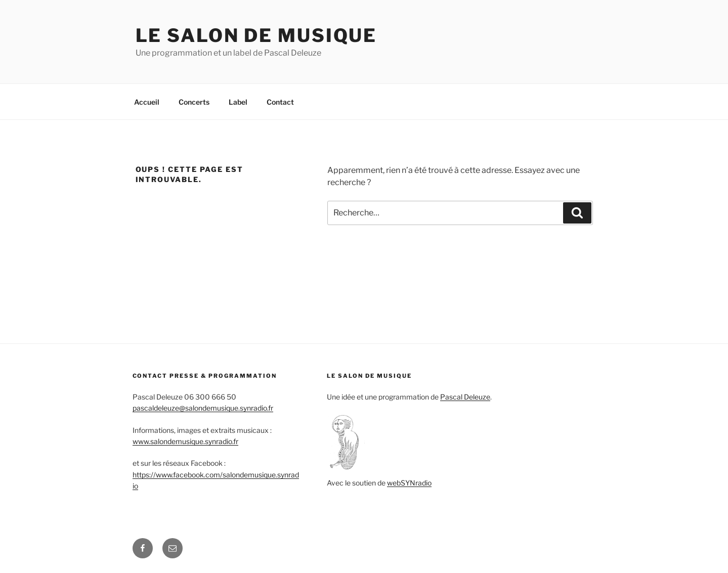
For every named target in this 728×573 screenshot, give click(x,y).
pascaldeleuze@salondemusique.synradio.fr (203, 408)
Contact (280, 102)
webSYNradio (409, 483)
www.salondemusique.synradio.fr (185, 441)
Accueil (147, 102)
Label (238, 102)
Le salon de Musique (256, 35)
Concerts (194, 102)
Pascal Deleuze (465, 397)
